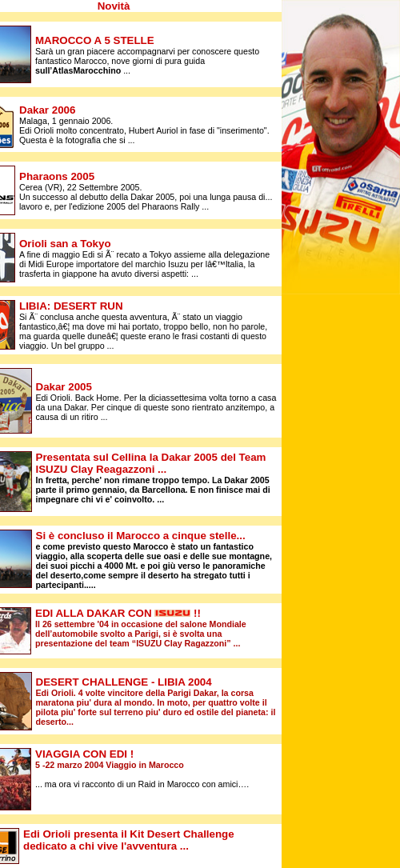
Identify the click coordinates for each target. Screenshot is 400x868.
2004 (124, 682)
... (162, 469)
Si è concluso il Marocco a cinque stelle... (141, 536)
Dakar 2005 (64, 387)
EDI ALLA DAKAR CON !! (118, 613)
